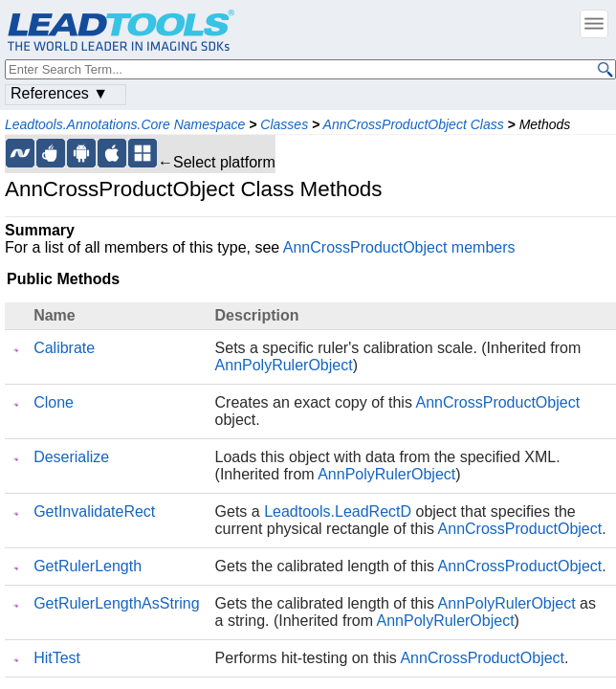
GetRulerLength (88, 566)
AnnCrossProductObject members (399, 247)
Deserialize (71, 457)
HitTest (57, 658)
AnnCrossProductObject (497, 402)
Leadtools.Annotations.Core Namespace (125, 124)
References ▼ (59, 93)
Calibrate (64, 348)
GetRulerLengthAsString (116, 603)
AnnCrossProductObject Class (414, 124)
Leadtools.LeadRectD (338, 511)
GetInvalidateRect (94, 511)
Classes (284, 124)
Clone (54, 402)
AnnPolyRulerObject (284, 365)
